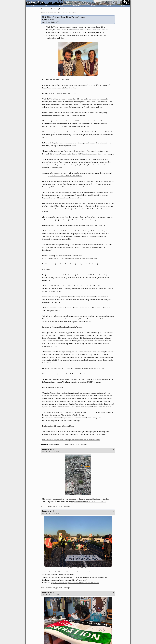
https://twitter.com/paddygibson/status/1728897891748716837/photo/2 (75, 583)
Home (33, 6)
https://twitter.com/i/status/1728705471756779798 (89, 502)
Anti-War (64, 13)
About (46, 6)
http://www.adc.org (61, 333)
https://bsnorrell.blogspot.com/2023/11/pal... (73, 444)
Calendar (93, 6)
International (52, 13)
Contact (61, 6)
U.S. (59, 13)
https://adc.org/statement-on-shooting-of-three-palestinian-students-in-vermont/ (77, 368)
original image (73, 568)
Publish (108, 6)
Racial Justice (73, 13)
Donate (123, 6)
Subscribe (77, 6)
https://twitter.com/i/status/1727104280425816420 (65, 176)
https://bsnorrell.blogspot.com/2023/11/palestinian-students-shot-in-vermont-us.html (71, 440)
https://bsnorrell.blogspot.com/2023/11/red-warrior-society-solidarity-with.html (69, 258)
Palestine (44, 13)
